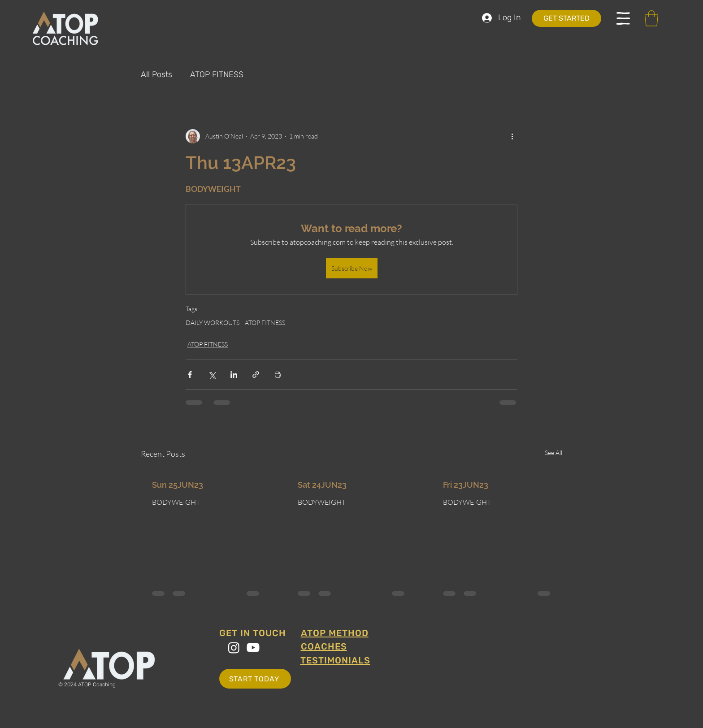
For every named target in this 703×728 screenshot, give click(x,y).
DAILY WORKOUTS (213, 323)
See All (553, 453)
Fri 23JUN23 (466, 485)
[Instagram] (234, 648)
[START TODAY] (255, 679)
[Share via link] (256, 375)
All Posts (156, 74)
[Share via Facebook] (190, 375)
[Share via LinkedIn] (234, 375)
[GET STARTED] (566, 18)
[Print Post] (278, 375)
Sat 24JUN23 (322, 485)
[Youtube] (253, 648)
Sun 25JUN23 (178, 485)
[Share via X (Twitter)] (212, 375)
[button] (623, 18)
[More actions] (512, 136)
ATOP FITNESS (217, 74)
